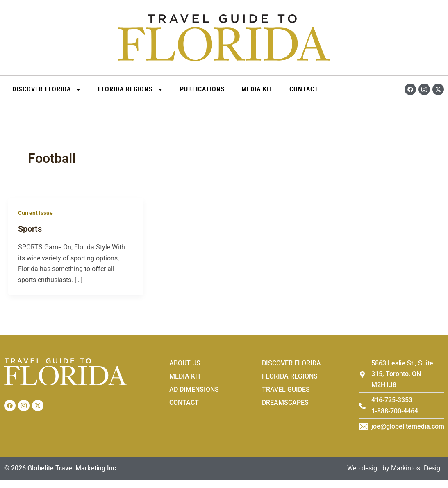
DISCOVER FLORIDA (47, 89)
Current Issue (35, 213)
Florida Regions (131, 89)
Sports (30, 229)
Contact (304, 89)
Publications (202, 89)
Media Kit (257, 89)
